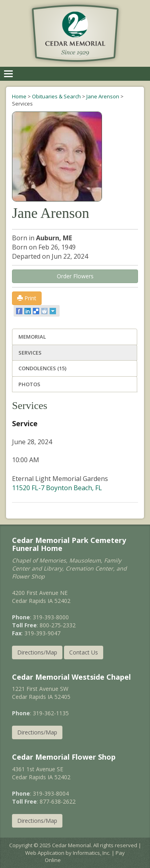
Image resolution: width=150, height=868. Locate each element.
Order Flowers (75, 276)
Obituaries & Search (56, 96)
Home (19, 96)
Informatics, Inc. (92, 853)
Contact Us (84, 652)
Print (27, 298)
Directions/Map (37, 652)
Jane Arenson (103, 96)
